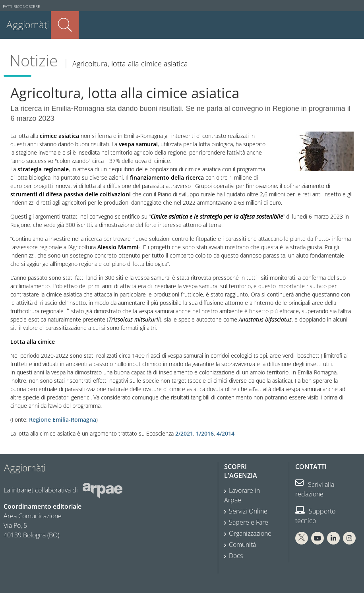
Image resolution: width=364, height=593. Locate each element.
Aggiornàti (27, 25)
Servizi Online (248, 511)
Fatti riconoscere (21, 7)
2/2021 (184, 433)
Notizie (34, 60)
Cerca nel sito (65, 25)
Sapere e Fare (249, 522)
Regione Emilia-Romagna (63, 420)
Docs (236, 556)
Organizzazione (250, 533)
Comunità (242, 545)
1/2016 (205, 433)
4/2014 (226, 433)
